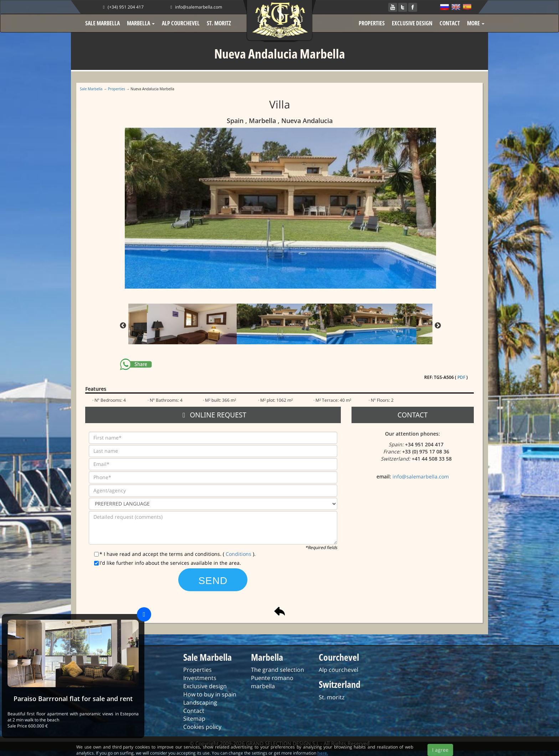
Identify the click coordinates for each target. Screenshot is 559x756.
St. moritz (332, 697)
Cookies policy (202, 727)
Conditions (239, 554)
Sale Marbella (91, 89)
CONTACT (450, 23)
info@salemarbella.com (195, 7)
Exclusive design (205, 686)
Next (438, 326)
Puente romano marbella (272, 682)
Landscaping (200, 702)
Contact (194, 711)
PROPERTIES (372, 23)
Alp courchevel (339, 670)
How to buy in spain (210, 694)
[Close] (144, 614)
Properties (117, 89)
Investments (200, 678)
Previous (123, 326)
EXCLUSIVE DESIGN (412, 23)
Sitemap (194, 719)
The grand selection (278, 670)
